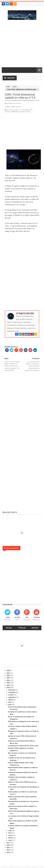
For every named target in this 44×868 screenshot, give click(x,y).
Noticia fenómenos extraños (15, 112)
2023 (8, 675)
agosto (11, 700)
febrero (11, 838)
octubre (11, 695)
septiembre (12, 697)
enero (10, 840)
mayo (10, 831)
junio (10, 705)
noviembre (12, 692)
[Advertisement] (22, 45)
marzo (10, 835)
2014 (8, 850)
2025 (8, 671)
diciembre (12, 690)
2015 (8, 848)
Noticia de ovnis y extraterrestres (20, 110)
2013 (8, 852)
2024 (8, 673)
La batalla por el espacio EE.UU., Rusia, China (23, 746)
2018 (8, 688)
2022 (8, 678)
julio (10, 702)
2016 (8, 845)
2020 (8, 683)
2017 (8, 843)
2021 (8, 680)
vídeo (15, 87)
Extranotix (16, 331)
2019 (8, 685)
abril (10, 833)
